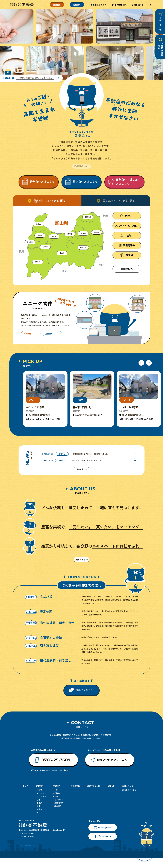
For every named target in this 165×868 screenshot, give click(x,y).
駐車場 (39, 810)
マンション (41, 797)
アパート (40, 794)
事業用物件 (59, 803)
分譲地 (57, 794)
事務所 (39, 803)
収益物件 (58, 807)
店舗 (39, 800)
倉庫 (39, 807)
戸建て (39, 791)
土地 (39, 813)
